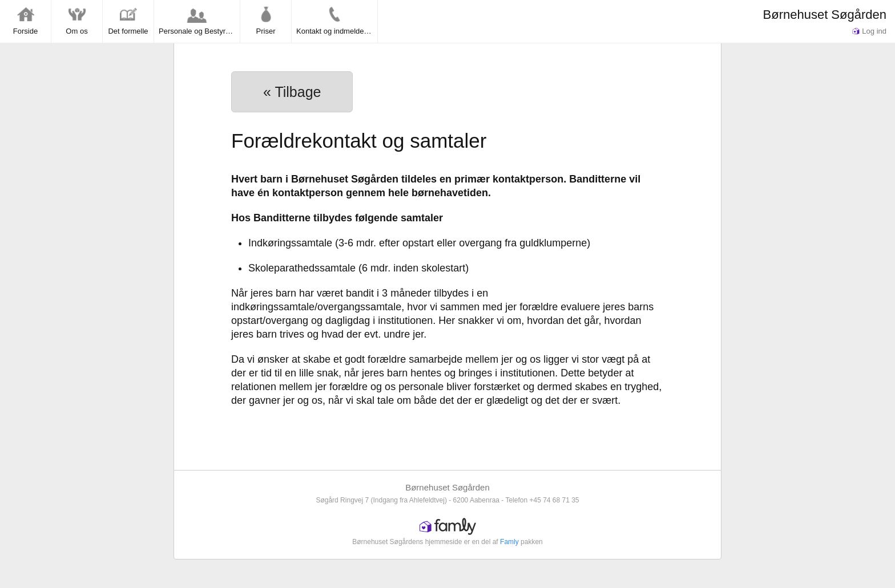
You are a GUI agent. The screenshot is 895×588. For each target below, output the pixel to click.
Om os (76, 21)
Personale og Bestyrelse (199, 21)
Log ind (869, 31)
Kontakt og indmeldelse (335, 21)
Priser (266, 21)
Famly (509, 542)
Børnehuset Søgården (825, 15)
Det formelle (128, 21)
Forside (25, 21)
